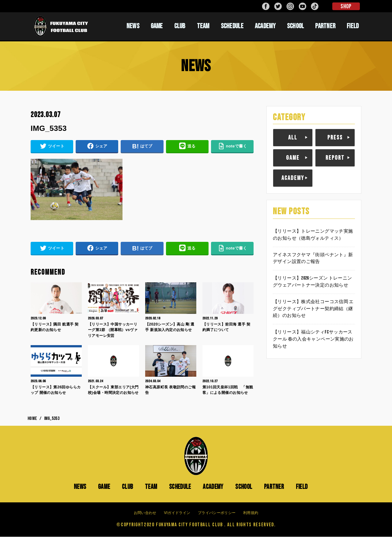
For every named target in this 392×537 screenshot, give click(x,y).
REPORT (335, 158)
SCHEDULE (232, 26)
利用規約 (251, 513)
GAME (157, 26)
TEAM (203, 26)
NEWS (133, 26)
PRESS (335, 138)
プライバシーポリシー (217, 513)
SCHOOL (296, 26)
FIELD (353, 26)
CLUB (180, 26)
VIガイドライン (177, 513)
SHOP (346, 6)
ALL (293, 138)
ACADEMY (265, 26)
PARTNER (325, 26)
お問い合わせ (145, 513)
